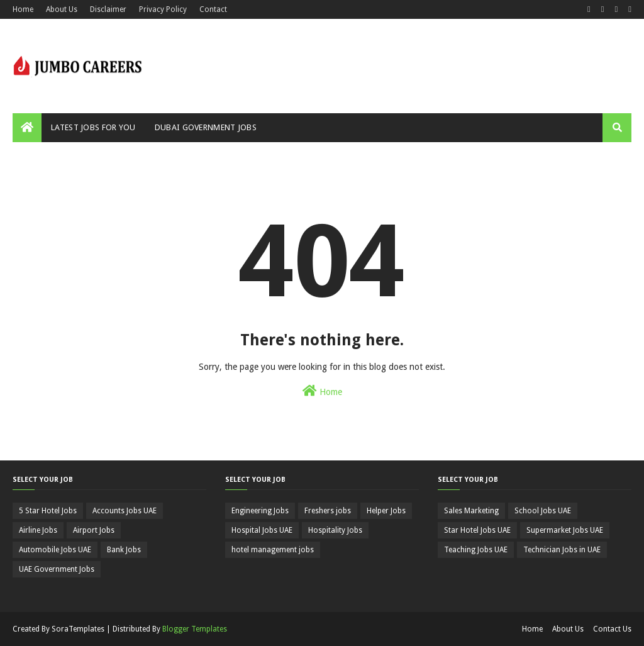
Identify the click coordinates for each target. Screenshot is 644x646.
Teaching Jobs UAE (476, 550)
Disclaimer (108, 9)
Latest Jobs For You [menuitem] (93, 127)
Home (23, 9)
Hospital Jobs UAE (262, 530)
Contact (213, 9)
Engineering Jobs (260, 511)
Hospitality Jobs (335, 530)
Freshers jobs (328, 511)
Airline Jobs (38, 530)
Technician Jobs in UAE (562, 550)
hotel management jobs (273, 550)
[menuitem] (27, 128)
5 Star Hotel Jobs (48, 511)
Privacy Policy (163, 9)
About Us (62, 9)
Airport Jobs (94, 530)
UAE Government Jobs (57, 569)
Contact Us (612, 629)
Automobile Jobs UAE (55, 550)
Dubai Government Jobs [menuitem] (206, 127)
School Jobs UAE (543, 511)
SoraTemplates (78, 629)
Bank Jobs (124, 550)
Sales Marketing (471, 511)
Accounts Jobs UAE (125, 511)
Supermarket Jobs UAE (565, 530)
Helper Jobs (386, 511)
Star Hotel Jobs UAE (477, 530)
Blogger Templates (195, 629)
